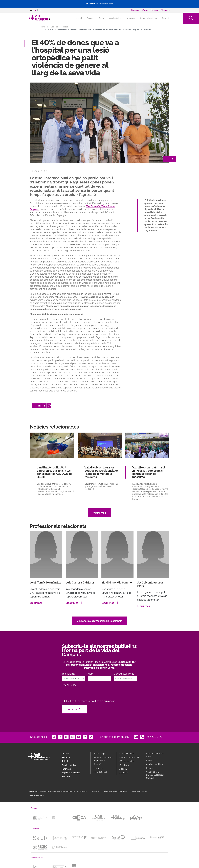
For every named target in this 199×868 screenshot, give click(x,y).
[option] (100, 123)
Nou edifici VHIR (127, 754)
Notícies (67, 27)
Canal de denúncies (37, 796)
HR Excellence (100, 772)
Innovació (131, 18)
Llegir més (36, 603)
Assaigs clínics (69, 765)
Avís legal (96, 791)
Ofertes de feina (127, 761)
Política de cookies (139, 791)
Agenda (123, 769)
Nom (91, 674)
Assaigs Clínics (116, 18)
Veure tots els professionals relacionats (100, 621)
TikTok (91, 737)
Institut (65, 754)
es (39, 10)
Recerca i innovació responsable (103, 759)
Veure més (100, 513)
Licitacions (98, 768)
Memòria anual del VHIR (155, 755)
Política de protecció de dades (116, 791)
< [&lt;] (166, 159)
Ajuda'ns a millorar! (155, 764)
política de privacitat (103, 701)
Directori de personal (129, 757)
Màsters (150, 760)
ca (31, 10)
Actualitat (124, 773)
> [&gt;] (173, 159)
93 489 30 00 (154, 737)
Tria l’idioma (68, 674)
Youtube (79, 737)
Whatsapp (49, 405)
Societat (165, 18)
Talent (102, 18)
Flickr (85, 737)
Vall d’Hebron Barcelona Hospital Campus (155, 775)
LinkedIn (39, 405)
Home (43, 27)
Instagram (73, 737)
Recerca (90, 18)
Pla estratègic (100, 754)
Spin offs (97, 764)
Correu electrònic (124, 674)
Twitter (35, 405)
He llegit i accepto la (91, 701)
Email (136, 737)
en (35, 10)
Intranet (150, 768)
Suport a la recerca (148, 18)
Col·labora (124, 765)
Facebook (44, 405)
